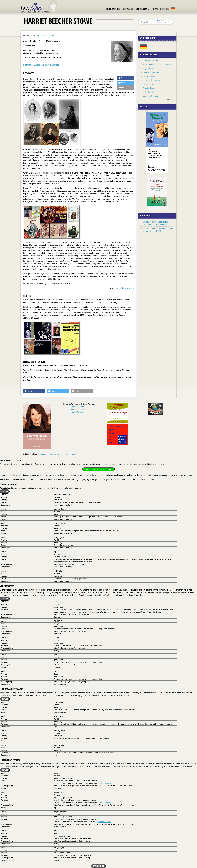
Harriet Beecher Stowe (45, 35)
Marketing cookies (10, 760)
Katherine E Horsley (125, 288)
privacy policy (54, 454)
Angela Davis (148, 69)
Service (164, 9)
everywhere (162, 21)
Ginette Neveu (149, 88)
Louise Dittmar (149, 76)
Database (128, 9)
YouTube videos (7, 586)
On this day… (142, 9)
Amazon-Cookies (104, 783)
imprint (44, 454)
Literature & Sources (50, 65)
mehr (169, 100)
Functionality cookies (12, 689)
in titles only (162, 23)
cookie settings (68, 454)
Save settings (99, 866)
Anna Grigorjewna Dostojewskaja (157, 65)
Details (5, 491)
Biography (28, 65)
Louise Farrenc (149, 84)
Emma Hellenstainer (151, 80)
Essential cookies (9, 484)
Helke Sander (149, 92)
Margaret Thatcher (151, 96)
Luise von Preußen (151, 72)
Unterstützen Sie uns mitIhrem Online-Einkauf (79, 409)
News (155, 9)
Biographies (113, 9)
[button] (125, 78)
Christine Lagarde (150, 61)
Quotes (37, 65)
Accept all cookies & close (99, 469)
